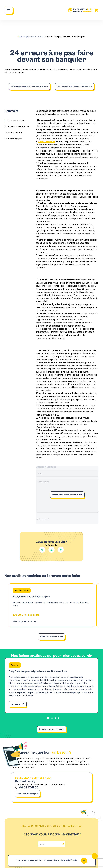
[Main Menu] (9, 10)
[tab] (48, 718)
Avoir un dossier (47, 142)
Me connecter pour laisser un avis (67, 495)
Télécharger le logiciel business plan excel (30, 86)
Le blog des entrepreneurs (32, 36)
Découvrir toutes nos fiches (52, 729)
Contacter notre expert (28, 794)
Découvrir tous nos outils (51, 637)
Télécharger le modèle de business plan (75, 86)
